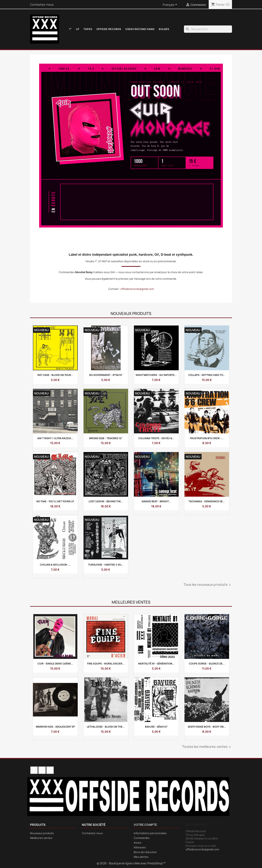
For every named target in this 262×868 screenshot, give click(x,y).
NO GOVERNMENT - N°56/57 (106, 375)
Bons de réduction (145, 852)
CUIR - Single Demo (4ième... (55, 664)
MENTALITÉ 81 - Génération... (156, 664)
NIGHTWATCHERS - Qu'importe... (156, 375)
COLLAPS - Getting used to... (207, 375)
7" (71, 29)
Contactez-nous (42, 5)
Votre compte (145, 825)
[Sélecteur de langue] (170, 5)
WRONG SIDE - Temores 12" (106, 438)
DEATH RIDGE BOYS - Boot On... (207, 727)
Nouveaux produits (42, 833)
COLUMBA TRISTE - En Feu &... (156, 438)
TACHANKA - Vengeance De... (207, 501)
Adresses (140, 847)
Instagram (50, 770)
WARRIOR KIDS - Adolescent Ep (55, 727)
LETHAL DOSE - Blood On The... (106, 727)
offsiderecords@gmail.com (137, 289)
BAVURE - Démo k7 (156, 727)
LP (78, 29)
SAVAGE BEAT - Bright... (156, 501)
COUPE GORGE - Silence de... (207, 664)
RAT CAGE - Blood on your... (55, 375)
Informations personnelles (150, 833)
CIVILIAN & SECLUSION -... (55, 565)
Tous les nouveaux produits (208, 585)
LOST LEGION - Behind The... (106, 501)
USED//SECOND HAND (140, 29)
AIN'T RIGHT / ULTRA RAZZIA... (55, 438)
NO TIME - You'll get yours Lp (55, 501)
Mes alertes (141, 857)
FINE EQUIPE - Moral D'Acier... (106, 664)
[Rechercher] (208, 29)
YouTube (42, 770)
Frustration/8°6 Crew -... (207, 438)
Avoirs (138, 843)
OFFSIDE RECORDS (109, 29)
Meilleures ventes (41, 838)
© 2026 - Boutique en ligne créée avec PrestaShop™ (131, 863)
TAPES (88, 29)
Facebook (34, 770)
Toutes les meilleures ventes (207, 747)
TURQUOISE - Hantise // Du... (106, 565)
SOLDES (164, 29)
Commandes (142, 838)
